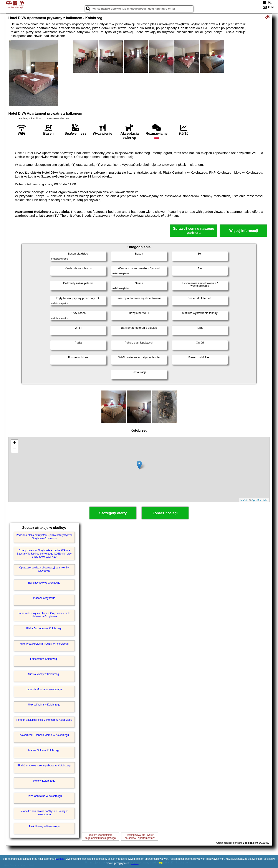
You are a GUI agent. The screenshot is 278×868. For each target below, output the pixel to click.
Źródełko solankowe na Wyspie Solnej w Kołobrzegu (44, 813)
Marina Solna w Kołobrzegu (44, 750)
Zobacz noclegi (165, 513)
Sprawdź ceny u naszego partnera (194, 231)
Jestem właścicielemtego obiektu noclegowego (100, 836)
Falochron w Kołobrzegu (44, 659)
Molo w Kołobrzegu (44, 781)
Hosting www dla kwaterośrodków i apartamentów (140, 836)
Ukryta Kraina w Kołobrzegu (44, 705)
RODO (135, 863)
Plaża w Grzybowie (44, 598)
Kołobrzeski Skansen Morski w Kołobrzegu (44, 735)
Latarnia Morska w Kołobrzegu (44, 689)
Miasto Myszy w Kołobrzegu (44, 674)
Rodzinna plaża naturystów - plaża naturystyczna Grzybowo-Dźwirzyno (44, 537)
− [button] (14, 449)
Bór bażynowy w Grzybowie (44, 583)
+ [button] (14, 443)
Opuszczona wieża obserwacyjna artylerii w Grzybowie (44, 569)
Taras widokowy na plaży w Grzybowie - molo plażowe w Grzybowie (44, 615)
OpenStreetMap (260, 500)
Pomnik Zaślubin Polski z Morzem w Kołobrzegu (44, 720)
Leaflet (244, 500)
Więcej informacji (244, 231)
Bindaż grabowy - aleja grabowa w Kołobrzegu (44, 766)
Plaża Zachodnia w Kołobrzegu (44, 628)
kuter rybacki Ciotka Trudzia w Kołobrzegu (44, 644)
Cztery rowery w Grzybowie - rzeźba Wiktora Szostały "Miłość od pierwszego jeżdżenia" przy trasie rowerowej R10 (44, 554)
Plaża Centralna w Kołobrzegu (44, 796)
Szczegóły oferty (113, 513)
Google (60, 859)
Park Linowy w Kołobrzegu (44, 826)
